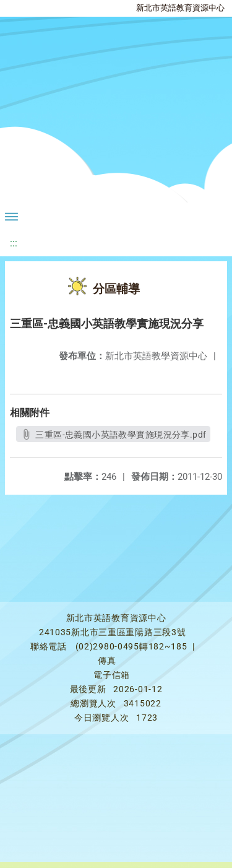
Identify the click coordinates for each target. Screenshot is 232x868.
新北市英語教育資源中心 (180, 8)
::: (14, 243)
